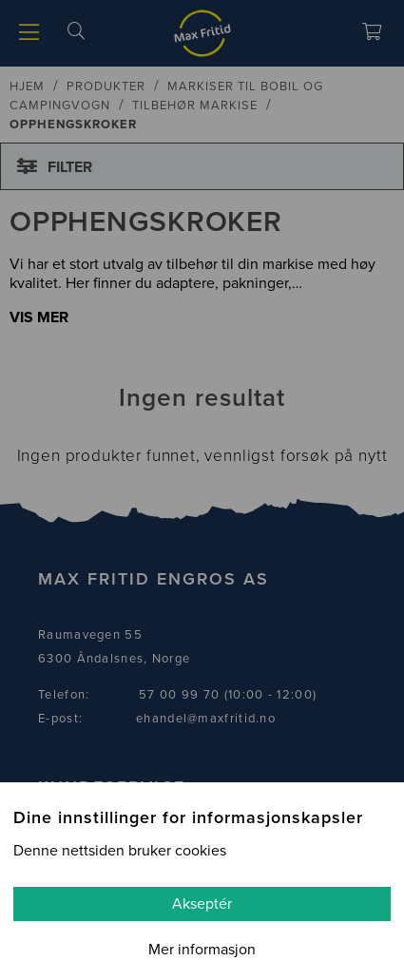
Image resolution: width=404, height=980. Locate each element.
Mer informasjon (202, 950)
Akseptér (202, 904)
